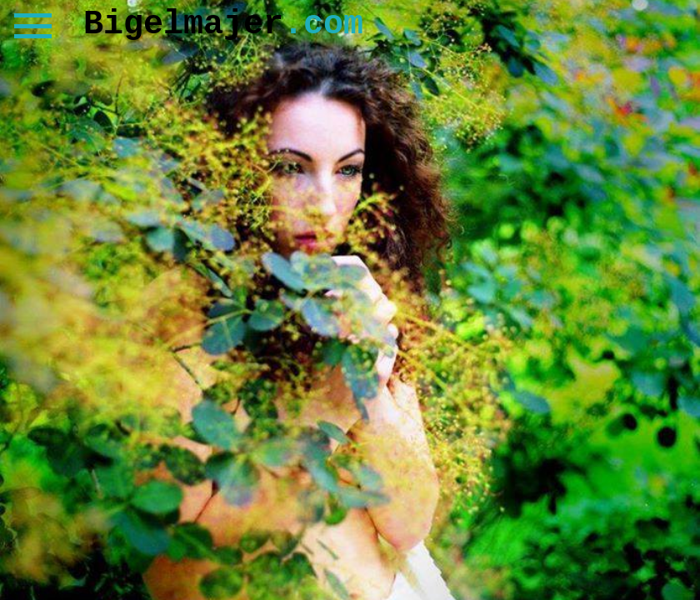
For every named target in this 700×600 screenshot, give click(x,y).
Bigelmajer (223, 25)
